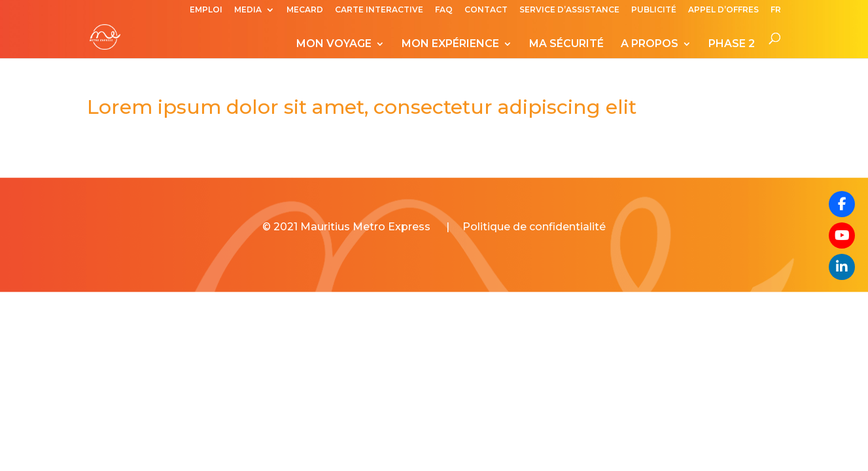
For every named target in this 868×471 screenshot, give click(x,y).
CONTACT (486, 10)
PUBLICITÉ (654, 10)
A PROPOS (650, 44)
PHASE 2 (732, 44)
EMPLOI (206, 10)
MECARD (305, 10)
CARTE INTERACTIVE (379, 10)
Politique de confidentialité (534, 227)
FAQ (444, 10)
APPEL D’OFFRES (723, 10)
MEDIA (248, 10)
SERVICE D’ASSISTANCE (569, 10)
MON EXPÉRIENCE (450, 44)
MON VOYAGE (334, 44)
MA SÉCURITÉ (566, 44)
